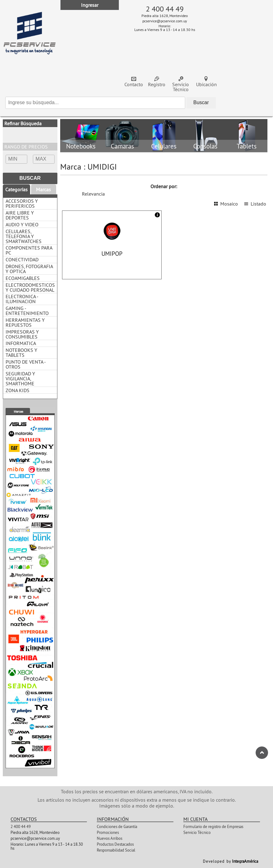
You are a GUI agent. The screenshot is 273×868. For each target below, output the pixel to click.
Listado (258, 204)
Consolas (205, 146)
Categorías (16, 189)
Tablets (247, 146)
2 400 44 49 (165, 9)
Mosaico (229, 204)
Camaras (122, 146)
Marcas (43, 189)
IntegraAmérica (245, 861)
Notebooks (81, 146)
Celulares (164, 146)
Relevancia (93, 194)
